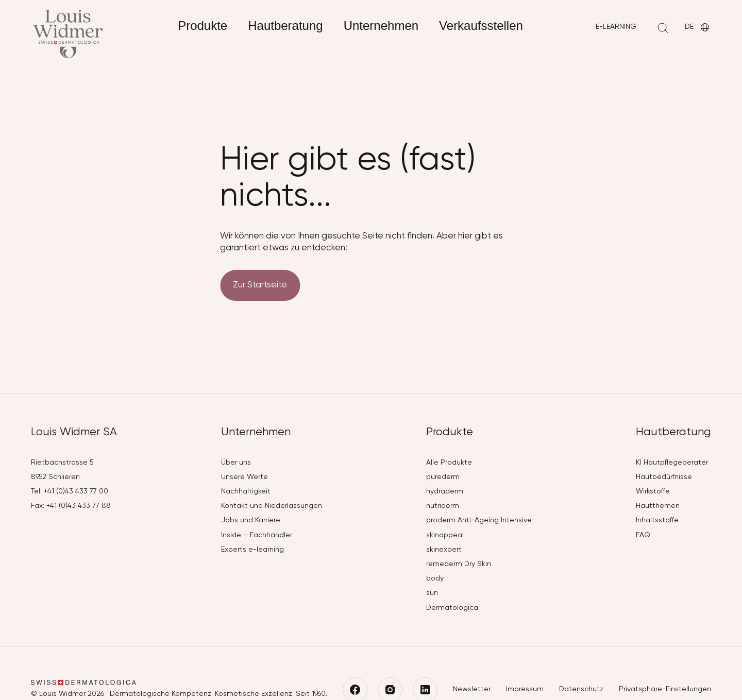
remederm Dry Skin (459, 564)
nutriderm (443, 506)
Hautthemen (658, 506)
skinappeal (445, 535)
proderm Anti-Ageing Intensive (479, 520)
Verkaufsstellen (481, 25)
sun (432, 593)
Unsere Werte (244, 477)
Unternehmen (381, 25)
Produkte (203, 25)
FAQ (643, 535)
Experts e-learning (252, 550)
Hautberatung (285, 25)
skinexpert (444, 550)
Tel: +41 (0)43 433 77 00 (70, 491)
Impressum (525, 689)
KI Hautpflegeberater (672, 463)
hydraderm (445, 491)
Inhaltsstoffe (657, 520)
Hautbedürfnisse (664, 477)
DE (698, 28)
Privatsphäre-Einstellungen (665, 689)
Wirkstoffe (653, 491)
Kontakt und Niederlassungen (272, 506)
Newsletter (472, 689)
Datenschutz (581, 689)
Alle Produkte (449, 463)
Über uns (236, 463)
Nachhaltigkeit (246, 491)
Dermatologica (452, 608)
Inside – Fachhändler (257, 535)
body (435, 578)
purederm (443, 477)
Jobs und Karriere (251, 520)
